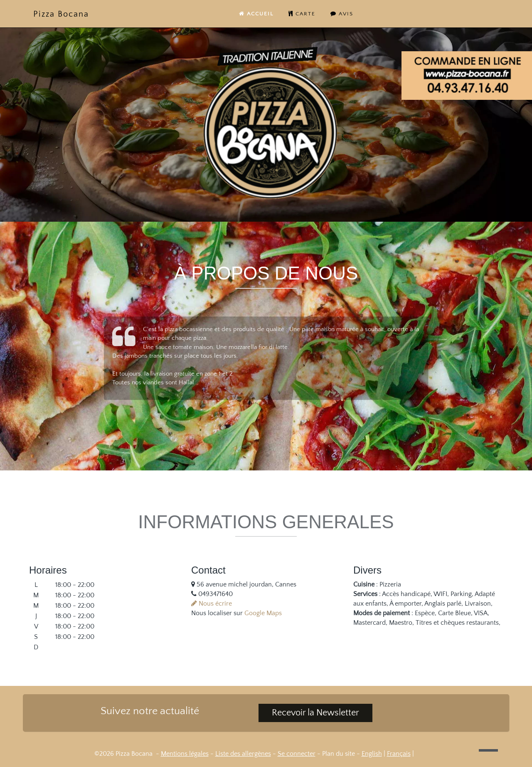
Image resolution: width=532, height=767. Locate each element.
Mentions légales (185, 754)
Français (399, 754)
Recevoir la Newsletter (315, 713)
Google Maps (263, 613)
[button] (488, 750)
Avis (342, 14)
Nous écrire (212, 604)
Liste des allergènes (243, 754)
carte (302, 14)
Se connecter (297, 754)
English (372, 754)
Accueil (256, 14)
